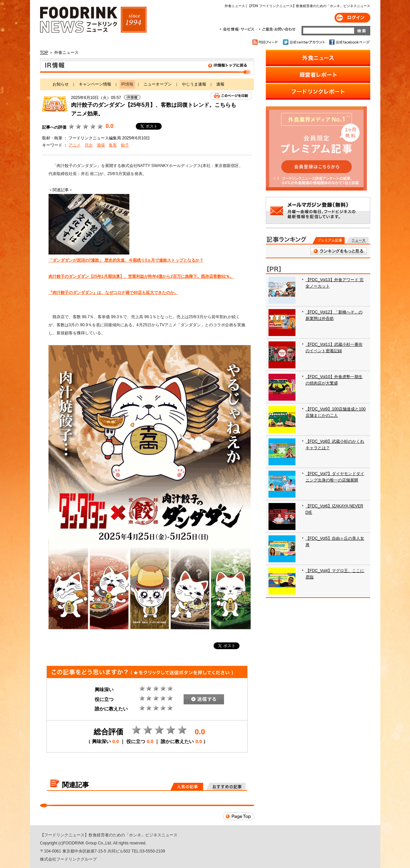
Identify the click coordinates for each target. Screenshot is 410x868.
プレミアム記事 (329, 240)
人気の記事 (187, 787)
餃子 (125, 145)
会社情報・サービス (238, 29)
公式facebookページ (349, 42)
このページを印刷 (231, 96)
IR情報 (147, 67)
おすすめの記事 (226, 787)
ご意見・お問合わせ (277, 29)
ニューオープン (158, 84)
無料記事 (357, 240)
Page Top (239, 816)
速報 (220, 84)
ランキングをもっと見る (339, 251)
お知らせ (61, 84)
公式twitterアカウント (304, 42)
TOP (44, 53)
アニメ (74, 145)
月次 (89, 145)
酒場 (101, 145)
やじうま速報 (194, 84)
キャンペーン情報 (95, 84)
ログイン (352, 18)
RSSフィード (266, 42)
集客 (113, 145)
